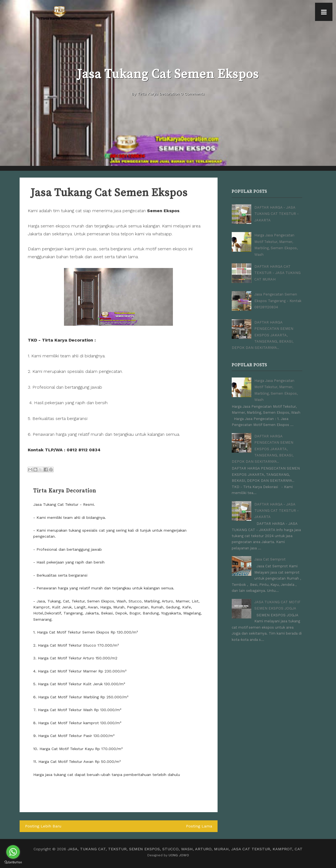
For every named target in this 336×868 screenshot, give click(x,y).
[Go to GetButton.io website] (13, 862)
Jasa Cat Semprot (270, 553)
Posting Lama (199, 826)
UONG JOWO (179, 855)
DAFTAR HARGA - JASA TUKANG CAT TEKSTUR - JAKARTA (277, 213)
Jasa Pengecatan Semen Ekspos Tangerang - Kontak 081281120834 (278, 299)
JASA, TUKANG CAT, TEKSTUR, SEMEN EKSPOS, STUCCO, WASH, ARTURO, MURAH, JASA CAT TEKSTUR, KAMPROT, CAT (185, 849)
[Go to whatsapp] (13, 852)
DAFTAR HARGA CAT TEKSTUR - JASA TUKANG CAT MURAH (277, 271)
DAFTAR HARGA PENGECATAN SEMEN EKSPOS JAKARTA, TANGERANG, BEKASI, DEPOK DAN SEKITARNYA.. (262, 333)
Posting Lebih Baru (42, 826)
